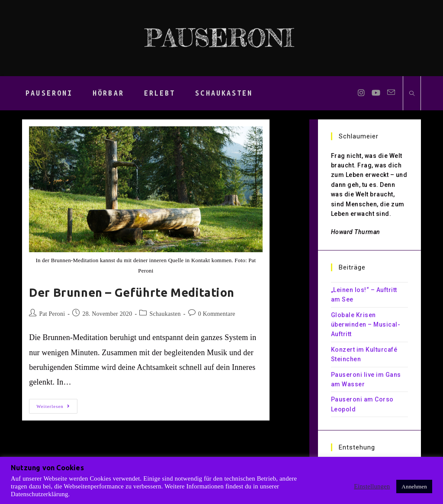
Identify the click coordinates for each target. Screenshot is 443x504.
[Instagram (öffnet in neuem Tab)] (361, 93)
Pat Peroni (52, 314)
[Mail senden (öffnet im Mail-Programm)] (391, 93)
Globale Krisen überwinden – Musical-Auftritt (366, 325)
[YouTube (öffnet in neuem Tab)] (376, 93)
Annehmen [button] (414, 486)
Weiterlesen (57, 408)
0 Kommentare (217, 314)
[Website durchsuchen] (412, 94)
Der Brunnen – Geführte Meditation (132, 292)
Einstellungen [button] (372, 486)
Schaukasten (165, 314)
